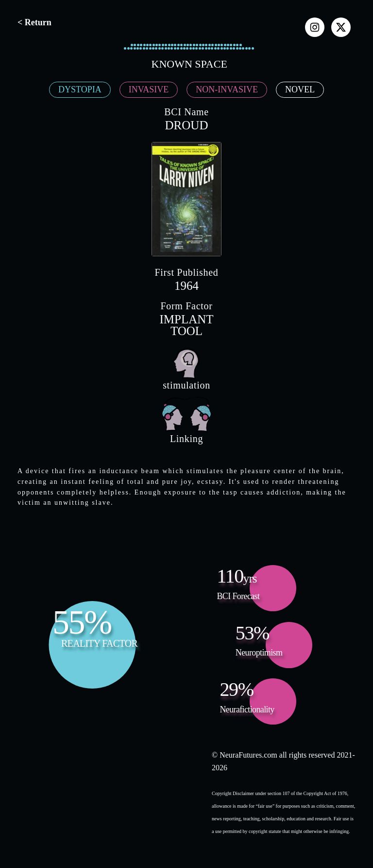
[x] (341, 27)
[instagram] (315, 27)
